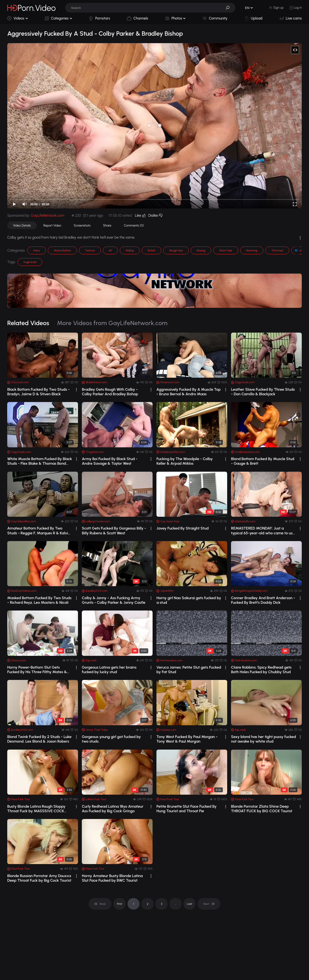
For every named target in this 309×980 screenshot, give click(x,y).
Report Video (52, 225)
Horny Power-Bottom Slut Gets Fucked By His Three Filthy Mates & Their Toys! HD (37, 670)
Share (107, 225)
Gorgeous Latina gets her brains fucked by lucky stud (109, 670)
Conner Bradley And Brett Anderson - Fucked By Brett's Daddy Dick (263, 600)
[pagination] (100, 904)
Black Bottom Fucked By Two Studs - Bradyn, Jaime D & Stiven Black (39, 392)
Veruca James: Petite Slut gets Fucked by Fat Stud (189, 670)
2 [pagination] (148, 904)
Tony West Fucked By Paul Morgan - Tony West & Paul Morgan (187, 739)
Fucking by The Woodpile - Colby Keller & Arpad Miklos (185, 461)
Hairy (37, 250)
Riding (130, 250)
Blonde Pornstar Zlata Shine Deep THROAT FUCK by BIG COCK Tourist (262, 809)
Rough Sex (176, 250)
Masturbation (62, 250)
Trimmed (277, 250)
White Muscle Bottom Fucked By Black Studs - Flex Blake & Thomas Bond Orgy (40, 461)
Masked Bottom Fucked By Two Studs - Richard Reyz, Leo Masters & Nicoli (39, 600)
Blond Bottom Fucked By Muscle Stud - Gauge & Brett (263, 461)
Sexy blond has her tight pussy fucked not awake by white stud (263, 739)
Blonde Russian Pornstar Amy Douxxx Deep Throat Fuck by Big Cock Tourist (39, 878)
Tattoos (90, 250)
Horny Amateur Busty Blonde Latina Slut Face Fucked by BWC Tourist (112, 878)
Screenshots (82, 225)
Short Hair (226, 250)
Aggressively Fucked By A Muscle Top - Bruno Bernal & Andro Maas (189, 392)
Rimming (252, 250)
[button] (229, 8)
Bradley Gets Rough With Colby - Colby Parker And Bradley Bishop (110, 392)
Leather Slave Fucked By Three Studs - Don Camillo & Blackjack (263, 392)
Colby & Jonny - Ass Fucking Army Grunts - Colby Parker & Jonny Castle (114, 600)
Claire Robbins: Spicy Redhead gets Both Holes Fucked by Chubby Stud (261, 670)
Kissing (201, 250)
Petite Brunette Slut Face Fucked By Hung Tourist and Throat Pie (186, 809)
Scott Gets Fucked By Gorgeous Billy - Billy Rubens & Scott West (114, 530)
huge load (30, 262)
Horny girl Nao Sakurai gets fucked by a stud (189, 600)
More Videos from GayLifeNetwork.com (112, 323)
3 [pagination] (162, 904)
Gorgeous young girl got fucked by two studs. (111, 739)
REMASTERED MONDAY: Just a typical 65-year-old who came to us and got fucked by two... (262, 530)
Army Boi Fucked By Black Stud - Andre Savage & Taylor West (110, 461)
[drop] (76, 390)
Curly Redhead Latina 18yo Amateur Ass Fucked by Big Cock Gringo (113, 809)
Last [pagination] (190, 904)
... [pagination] (176, 904)
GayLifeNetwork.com (48, 215)
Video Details (22, 225)
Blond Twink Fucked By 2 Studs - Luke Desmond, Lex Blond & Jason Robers (39, 739)
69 (110, 250)
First (120, 904)
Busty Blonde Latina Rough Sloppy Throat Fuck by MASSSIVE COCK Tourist (36, 809)
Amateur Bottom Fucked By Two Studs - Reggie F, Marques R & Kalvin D (39, 530)
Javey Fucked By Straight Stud (183, 528)
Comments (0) (134, 225)
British (152, 250)
